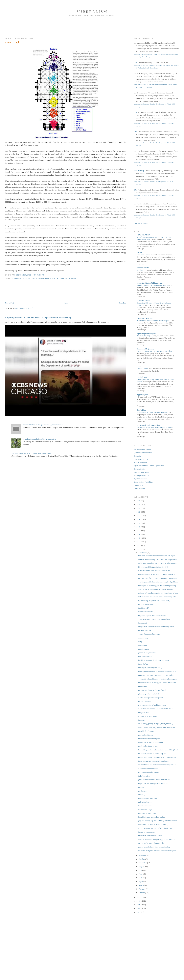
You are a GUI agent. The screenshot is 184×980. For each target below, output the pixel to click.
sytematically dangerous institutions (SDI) (154, 600)
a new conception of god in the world (152, 705)
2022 (139, 512)
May (141, 878)
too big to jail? (144, 608)
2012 (139, 549)
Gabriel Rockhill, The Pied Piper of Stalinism (153, 285)
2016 (139, 534)
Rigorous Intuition (141, 479)
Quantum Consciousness (143, 453)
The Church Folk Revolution (148, 425)
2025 (139, 501)
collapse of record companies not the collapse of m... (158, 593)
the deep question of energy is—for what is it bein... (158, 683)
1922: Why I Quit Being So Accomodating (154, 619)
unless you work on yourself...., (150, 668)
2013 (139, 545)
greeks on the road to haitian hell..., (151, 843)
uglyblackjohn (142, 395)
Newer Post (9, 303)
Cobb (139, 366)
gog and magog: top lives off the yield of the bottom (158, 821)
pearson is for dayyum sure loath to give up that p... (158, 578)
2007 (139, 912)
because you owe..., (146, 630)
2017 (139, 531)
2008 (139, 908)
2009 (139, 905)
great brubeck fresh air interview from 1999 (155, 780)
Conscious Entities (141, 459)
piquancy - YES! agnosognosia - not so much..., (156, 675)
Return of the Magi (144, 336)
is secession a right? (146, 810)
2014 (139, 542)
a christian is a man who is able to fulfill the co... (156, 709)
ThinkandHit (138, 485)
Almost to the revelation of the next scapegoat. (153, 321)
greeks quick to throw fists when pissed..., (154, 847)
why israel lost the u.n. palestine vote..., (153, 824)
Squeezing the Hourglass (147, 333)
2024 (139, 504)
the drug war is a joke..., (147, 604)
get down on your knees (147, 653)
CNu (136, 62)
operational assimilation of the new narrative (39, 439)
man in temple (13, 42)
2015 (139, 538)
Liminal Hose (142, 377)
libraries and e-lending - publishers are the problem (157, 559)
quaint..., (142, 795)
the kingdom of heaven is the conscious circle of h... (158, 671)
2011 (139, 897)
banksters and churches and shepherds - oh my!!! (157, 556)
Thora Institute (139, 488)
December (143, 553)
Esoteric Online (140, 469)
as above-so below (22, 278)
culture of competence (44, 278)
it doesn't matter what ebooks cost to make (154, 571)
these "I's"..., (143, 664)
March (142, 885)
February (142, 889)
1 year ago (148, 87)
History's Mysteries (66, 278)
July (141, 870)
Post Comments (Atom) (24, 308)
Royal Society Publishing (143, 482)
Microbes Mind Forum (142, 449)
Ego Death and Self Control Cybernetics (149, 466)
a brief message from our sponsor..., (152, 698)
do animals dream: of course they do (152, 754)
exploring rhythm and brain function (152, 615)
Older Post (122, 303)
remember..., (143, 638)
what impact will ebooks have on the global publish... (158, 582)
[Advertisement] (92, 28)
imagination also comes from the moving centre (156, 627)
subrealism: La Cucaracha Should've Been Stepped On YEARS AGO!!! (155, 104)
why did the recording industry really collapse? (156, 589)
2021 (139, 516)
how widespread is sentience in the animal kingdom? (158, 750)
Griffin (140, 252)
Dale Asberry (139, 170)
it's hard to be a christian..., (148, 716)
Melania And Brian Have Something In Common (154, 428)
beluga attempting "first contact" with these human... (158, 757)
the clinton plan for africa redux (150, 836)
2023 (139, 508)
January (142, 893)
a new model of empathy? (148, 768)
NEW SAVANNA (143, 235)
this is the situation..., (146, 656)
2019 (139, 523)
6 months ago (146, 57)
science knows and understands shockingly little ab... (158, 765)
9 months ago (154, 68)
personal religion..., (146, 735)
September (143, 863)
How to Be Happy (143, 255)
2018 (139, 527)
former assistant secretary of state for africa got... (157, 828)
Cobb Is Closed (142, 369)
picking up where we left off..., (150, 694)
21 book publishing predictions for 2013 (153, 567)
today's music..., (144, 776)
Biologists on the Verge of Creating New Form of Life (31, 453)
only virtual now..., (145, 802)
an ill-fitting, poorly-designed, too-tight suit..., (156, 724)
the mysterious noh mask (148, 798)
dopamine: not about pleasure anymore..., (154, 783)
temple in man (144, 712)
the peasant (142, 623)
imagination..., (144, 645)
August (142, 867)
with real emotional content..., (149, 634)
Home (66, 303)
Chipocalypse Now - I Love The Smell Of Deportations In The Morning (38, 318)
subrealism (92, 12)
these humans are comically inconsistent (153, 761)
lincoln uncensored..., (146, 806)
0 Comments (38, 275)
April (141, 881)
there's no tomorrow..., (147, 832)
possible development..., (147, 731)
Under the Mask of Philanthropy (150, 283)
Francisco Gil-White (141, 472)
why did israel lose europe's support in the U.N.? (156, 839)
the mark (142, 720)
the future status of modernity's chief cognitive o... (157, 574)
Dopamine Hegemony (145, 349)
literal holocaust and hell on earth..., (152, 817)
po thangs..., (143, 791)
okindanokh (143, 686)
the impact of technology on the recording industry (157, 586)
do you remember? (145, 701)
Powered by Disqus (141, 223)
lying (140, 642)
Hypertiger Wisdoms (145, 318)
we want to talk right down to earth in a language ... (158, 679)
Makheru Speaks (143, 301)
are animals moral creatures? (149, 772)
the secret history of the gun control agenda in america (43, 425)
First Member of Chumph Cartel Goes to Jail (153, 412)
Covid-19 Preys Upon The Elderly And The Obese (155, 351)
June (141, 874)
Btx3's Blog (141, 410)
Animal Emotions (140, 462)
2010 (139, 901)
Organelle (137, 456)
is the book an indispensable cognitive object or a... (157, 563)
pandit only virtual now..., (148, 746)
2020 (139, 519)
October (142, 859)
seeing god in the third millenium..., (152, 742)
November (143, 855)
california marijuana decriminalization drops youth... (158, 851)
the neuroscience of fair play (149, 739)
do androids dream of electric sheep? (152, 690)
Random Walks (143, 268)
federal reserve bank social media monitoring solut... (158, 597)
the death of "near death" (148, 813)
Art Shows (141, 270)
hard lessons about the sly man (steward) (154, 660)
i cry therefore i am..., (146, 612)
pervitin (141, 787)
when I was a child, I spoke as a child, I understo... (157, 727)
